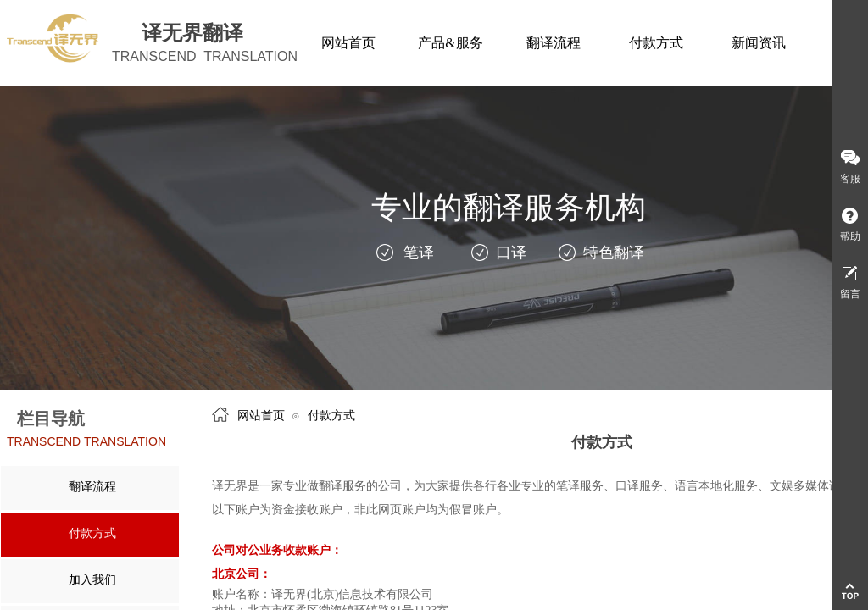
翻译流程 (92, 487)
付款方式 (92, 533)
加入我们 (92, 580)
